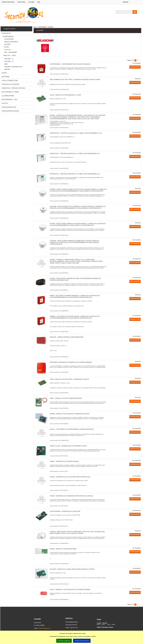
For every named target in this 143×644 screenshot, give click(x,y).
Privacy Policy (21, 2)
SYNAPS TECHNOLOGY (13, 67)
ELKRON (8, 50)
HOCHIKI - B (9, 61)
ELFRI (6, 47)
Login (39, 2)
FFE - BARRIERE (11, 52)
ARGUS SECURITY (11, 42)
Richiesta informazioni (8, 2)
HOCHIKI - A (9, 59)
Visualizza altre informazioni (82, 641)
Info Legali (31, 2)
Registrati (126, 2)
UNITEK (7, 69)
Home (35, 27)
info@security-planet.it (44, 628)
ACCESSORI (9, 39)
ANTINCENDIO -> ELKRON (46, 27)
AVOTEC (7, 44)
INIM (6, 64)
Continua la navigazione (64, 641)
